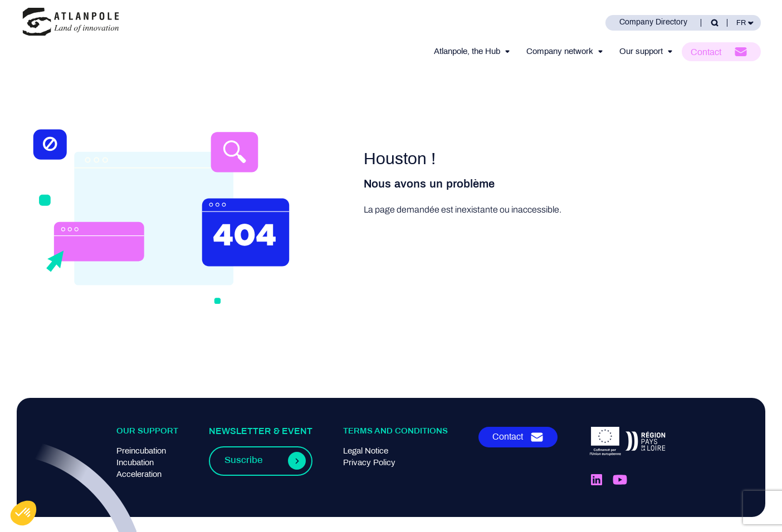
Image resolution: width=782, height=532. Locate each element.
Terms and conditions (395, 431)
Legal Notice (366, 451)
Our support (641, 52)
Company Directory (653, 23)
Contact (706, 53)
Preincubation (141, 451)
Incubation (135, 463)
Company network (560, 52)
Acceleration (139, 475)
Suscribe (243, 461)
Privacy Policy (369, 463)
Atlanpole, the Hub (467, 52)
